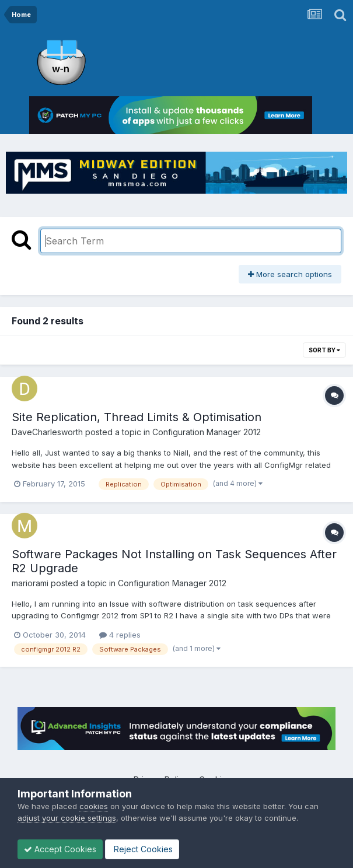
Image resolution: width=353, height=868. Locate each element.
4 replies (120, 635)
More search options (290, 274)
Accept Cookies (60, 849)
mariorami (30, 583)
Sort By (324, 350)
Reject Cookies (142, 849)
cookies (94, 806)
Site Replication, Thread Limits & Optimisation (137, 417)
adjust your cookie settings (67, 818)
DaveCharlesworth (47, 432)
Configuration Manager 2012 (207, 432)
